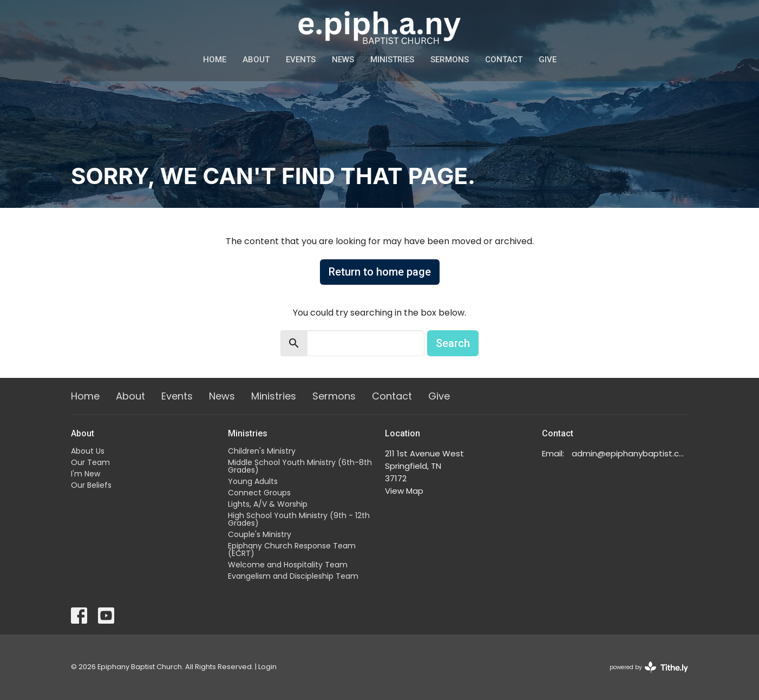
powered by (649, 667)
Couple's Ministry (260, 534)
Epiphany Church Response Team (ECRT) (292, 549)
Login (267, 667)
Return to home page (380, 272)
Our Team (90, 462)
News (343, 60)
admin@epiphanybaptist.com (630, 453)
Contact (504, 60)
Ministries (392, 60)
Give (548, 60)
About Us (88, 451)
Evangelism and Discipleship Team (293, 576)
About (256, 60)
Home (215, 60)
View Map (404, 491)
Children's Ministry (262, 451)
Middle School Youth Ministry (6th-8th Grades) (300, 466)
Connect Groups (259, 493)
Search (453, 343)
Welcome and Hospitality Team (288, 565)
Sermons (450, 60)
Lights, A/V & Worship (268, 504)
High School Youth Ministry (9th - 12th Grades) (299, 519)
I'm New (86, 474)
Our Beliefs (91, 485)
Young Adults (253, 481)
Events (301, 60)
